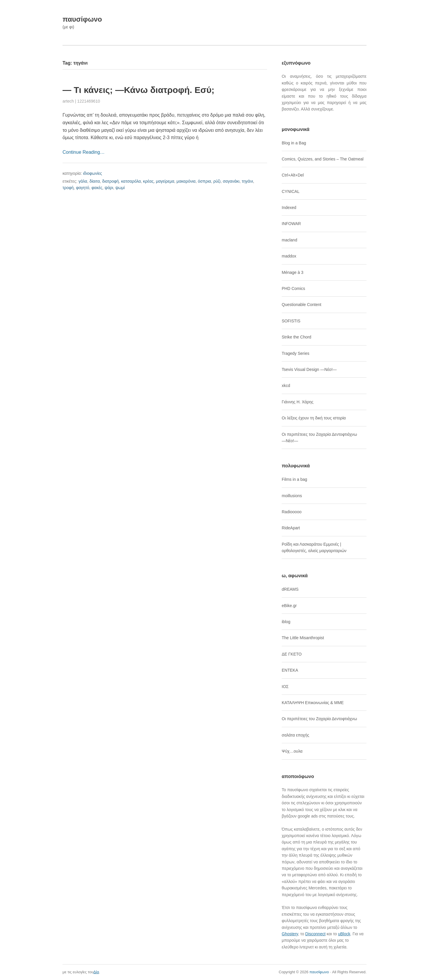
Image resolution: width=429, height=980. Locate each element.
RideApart (291, 528)
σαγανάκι (231, 181)
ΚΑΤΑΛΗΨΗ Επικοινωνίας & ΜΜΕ (313, 703)
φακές (97, 188)
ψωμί (120, 188)
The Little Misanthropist (303, 638)
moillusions (292, 496)
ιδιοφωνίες (92, 173)
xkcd (286, 386)
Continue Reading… (84, 152)
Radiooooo (292, 512)
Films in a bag (294, 479)
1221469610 (89, 101)
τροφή (68, 188)
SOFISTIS (291, 321)
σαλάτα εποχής (295, 735)
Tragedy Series (295, 353)
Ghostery (290, 934)
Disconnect (315, 934)
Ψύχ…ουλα (292, 751)
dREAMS (290, 589)
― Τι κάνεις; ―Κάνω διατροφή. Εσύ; (139, 90)
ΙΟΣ (285, 687)
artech (68, 101)
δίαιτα (95, 181)
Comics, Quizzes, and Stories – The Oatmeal (323, 159)
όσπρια (204, 181)
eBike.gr (289, 606)
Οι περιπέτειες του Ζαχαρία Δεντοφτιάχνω (319, 719)
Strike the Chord (296, 337)
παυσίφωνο (82, 19)
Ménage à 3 (293, 272)
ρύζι (217, 181)
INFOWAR (291, 224)
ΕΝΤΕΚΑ (290, 670)
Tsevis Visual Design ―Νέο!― (309, 369)
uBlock (344, 934)
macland (289, 240)
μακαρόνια (186, 181)
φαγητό (83, 188)
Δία (96, 972)
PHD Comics (293, 288)
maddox (289, 256)
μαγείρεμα (165, 181)
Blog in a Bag (294, 143)
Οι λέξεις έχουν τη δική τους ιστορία (314, 418)
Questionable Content (301, 305)
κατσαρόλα (131, 181)
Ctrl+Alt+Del (293, 175)
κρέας (148, 181)
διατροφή (111, 181)
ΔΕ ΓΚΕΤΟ (292, 654)
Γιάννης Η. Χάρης (298, 402)
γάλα (83, 181)
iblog (286, 622)
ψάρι (109, 188)
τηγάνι (247, 181)
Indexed (289, 208)
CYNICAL (291, 191)
